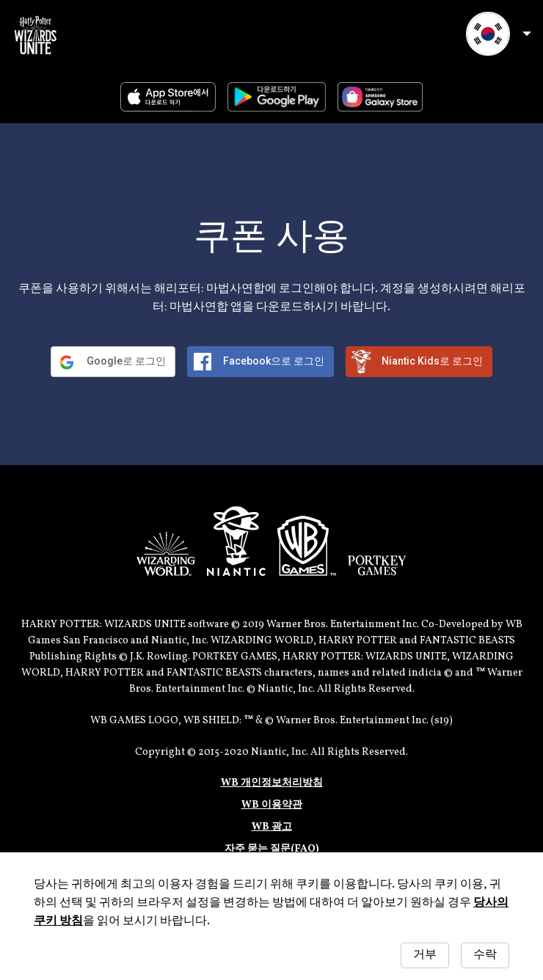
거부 (425, 955)
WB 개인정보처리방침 (272, 783)
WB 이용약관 (272, 805)
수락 (485, 955)
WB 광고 (272, 827)
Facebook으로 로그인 (274, 361)
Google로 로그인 (126, 361)
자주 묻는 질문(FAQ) (272, 849)
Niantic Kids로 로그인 (432, 361)
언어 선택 (499, 34)
